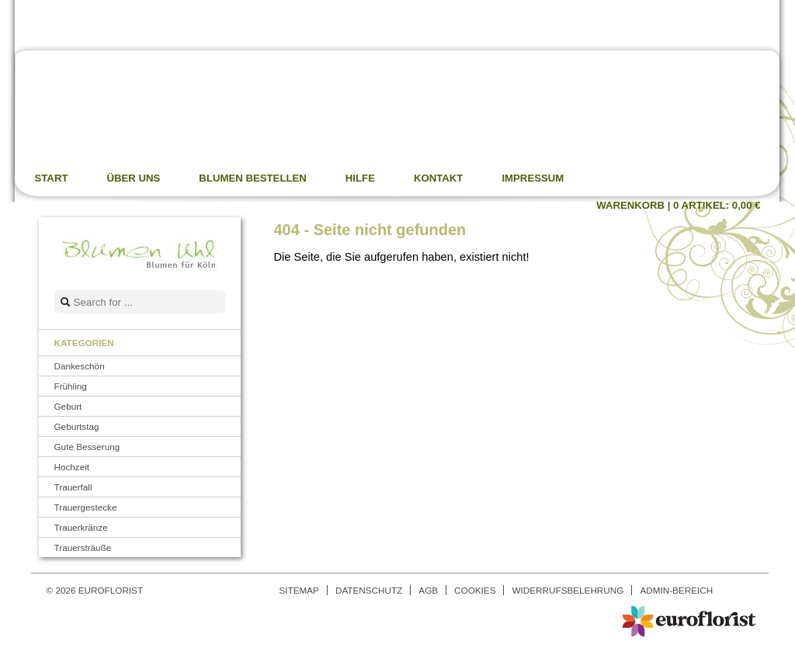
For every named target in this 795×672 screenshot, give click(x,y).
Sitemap (299, 590)
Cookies (475, 590)
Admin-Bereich (676, 590)
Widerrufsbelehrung (568, 590)
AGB (428, 590)
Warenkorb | (678, 205)
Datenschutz (369, 590)
